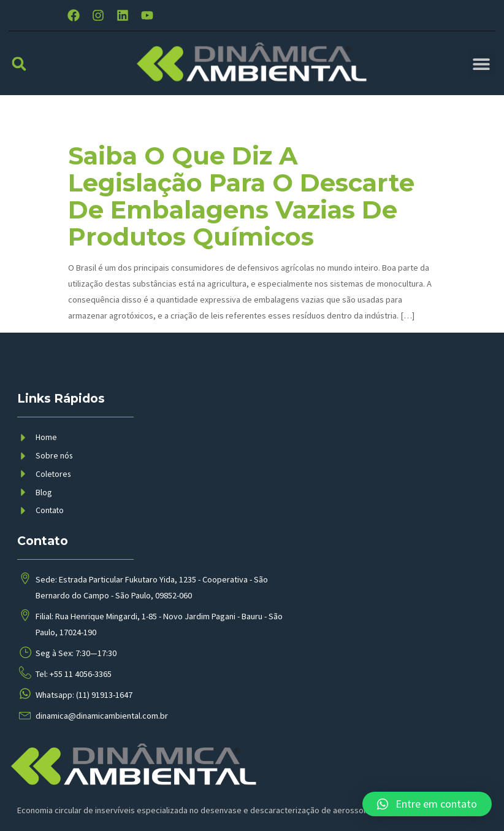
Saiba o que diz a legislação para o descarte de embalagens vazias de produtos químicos (241, 208)
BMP (181, 809)
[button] (19, 75)
